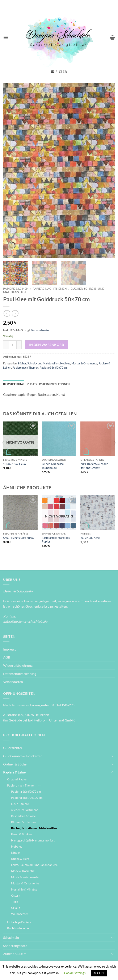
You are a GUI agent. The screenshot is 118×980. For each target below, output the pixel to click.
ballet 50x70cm (90, 538)
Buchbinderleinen (19, 928)
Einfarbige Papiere (19, 922)
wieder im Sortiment (24, 810)
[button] (6, 37)
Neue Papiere (20, 804)
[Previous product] (15, 313)
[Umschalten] (112, 756)
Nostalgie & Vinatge (24, 889)
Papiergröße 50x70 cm (54, 368)
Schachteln (11, 937)
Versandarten (13, 682)
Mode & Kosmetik (23, 871)
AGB (7, 657)
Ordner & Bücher (15, 764)
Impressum (11, 649)
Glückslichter (13, 748)
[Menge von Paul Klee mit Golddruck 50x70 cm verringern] (6, 345)
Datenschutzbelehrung (20, 674)
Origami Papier (17, 779)
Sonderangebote (15, 946)
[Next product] (7, 313)
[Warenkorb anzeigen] (112, 37)
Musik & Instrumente (25, 877)
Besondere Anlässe (23, 816)
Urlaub (16, 908)
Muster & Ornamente (84, 363)
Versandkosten (41, 330)
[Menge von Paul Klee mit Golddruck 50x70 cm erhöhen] (19, 345)
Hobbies (65, 363)
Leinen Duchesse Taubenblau (53, 466)
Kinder (16, 853)
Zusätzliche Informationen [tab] (48, 384)
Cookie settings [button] (75, 973)
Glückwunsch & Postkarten (23, 756)
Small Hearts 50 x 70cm (18, 538)
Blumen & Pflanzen (23, 822)
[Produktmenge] (12, 345)
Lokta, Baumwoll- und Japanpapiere (34, 865)
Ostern (16, 895)
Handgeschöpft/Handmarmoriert (33, 840)
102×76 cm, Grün (14, 464)
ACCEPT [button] (99, 973)
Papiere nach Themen (50, 289)
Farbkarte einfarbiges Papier (56, 540)
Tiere (14, 902)
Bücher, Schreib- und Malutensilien (38, 363)
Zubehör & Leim (15, 954)
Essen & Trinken (21, 834)
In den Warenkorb (47, 345)
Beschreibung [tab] (14, 384)
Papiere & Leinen (16, 289)
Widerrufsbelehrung (18, 665)
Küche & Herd (20, 859)
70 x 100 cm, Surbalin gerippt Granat (94, 466)
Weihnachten (20, 914)
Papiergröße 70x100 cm (27, 798)
